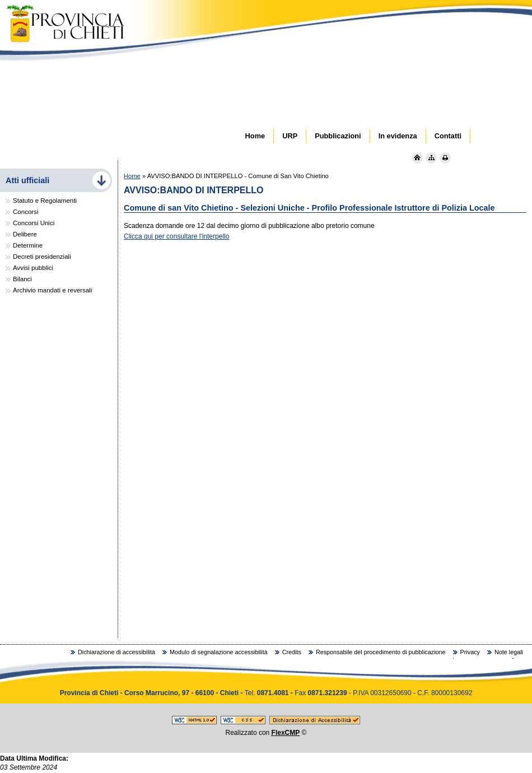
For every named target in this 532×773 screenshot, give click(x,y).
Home (132, 176)
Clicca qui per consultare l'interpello (176, 236)
